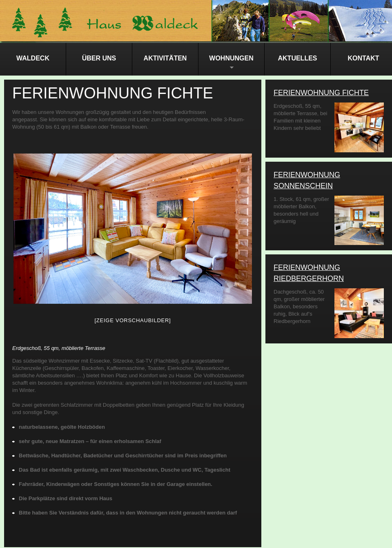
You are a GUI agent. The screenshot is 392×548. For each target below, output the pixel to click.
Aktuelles (298, 58)
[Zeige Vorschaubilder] (133, 320)
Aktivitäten (165, 58)
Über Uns (99, 58)
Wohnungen (226, 65)
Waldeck (33, 58)
